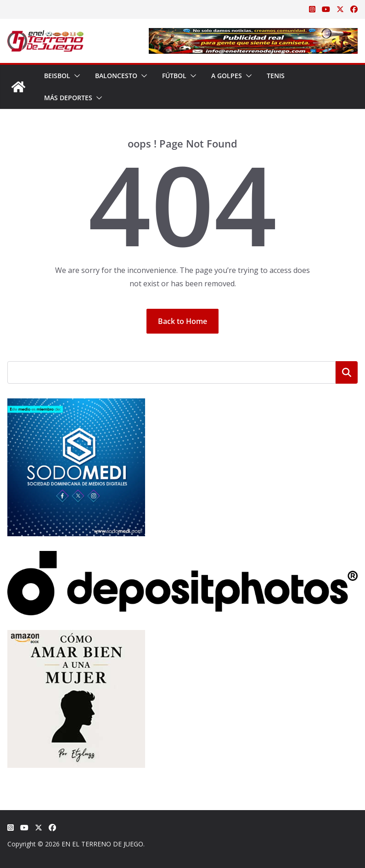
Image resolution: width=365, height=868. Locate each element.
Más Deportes (68, 98)
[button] (75, 76)
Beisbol (57, 76)
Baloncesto (116, 76)
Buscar (347, 372)
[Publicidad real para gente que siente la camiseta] (253, 34)
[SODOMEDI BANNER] (76, 404)
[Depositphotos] (182, 557)
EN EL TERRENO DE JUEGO (102, 844)
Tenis (276, 76)
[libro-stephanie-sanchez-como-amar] (76, 636)
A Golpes (227, 76)
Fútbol (174, 76)
